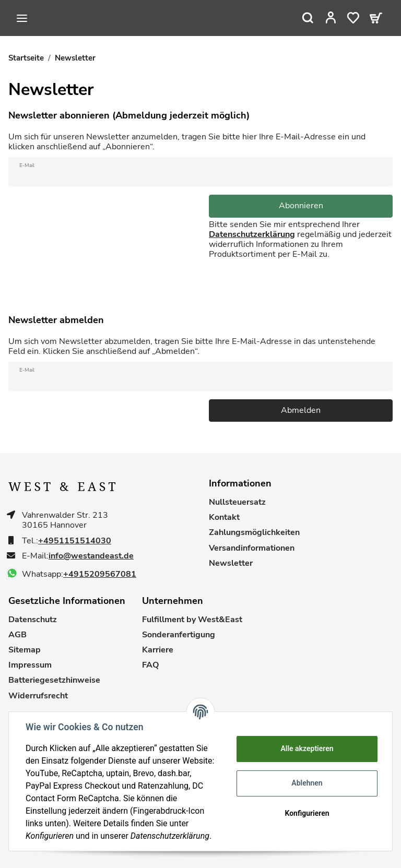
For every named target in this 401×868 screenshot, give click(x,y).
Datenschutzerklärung (252, 234)
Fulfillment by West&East (192, 620)
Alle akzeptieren (307, 748)
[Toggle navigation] (22, 18)
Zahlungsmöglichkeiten (254, 533)
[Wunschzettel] (353, 18)
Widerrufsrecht (38, 696)
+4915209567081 (100, 574)
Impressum (30, 665)
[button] (331, 18)
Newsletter (231, 563)
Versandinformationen (252, 548)
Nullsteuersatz (237, 502)
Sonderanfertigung (179, 635)
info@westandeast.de (91, 556)
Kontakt (224, 518)
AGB (17, 635)
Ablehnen (307, 783)
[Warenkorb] (376, 18)
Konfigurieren (307, 813)
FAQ (151, 665)
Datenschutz (33, 620)
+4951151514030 (75, 541)
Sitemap (25, 650)
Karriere (158, 650)
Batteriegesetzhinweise (54, 680)
